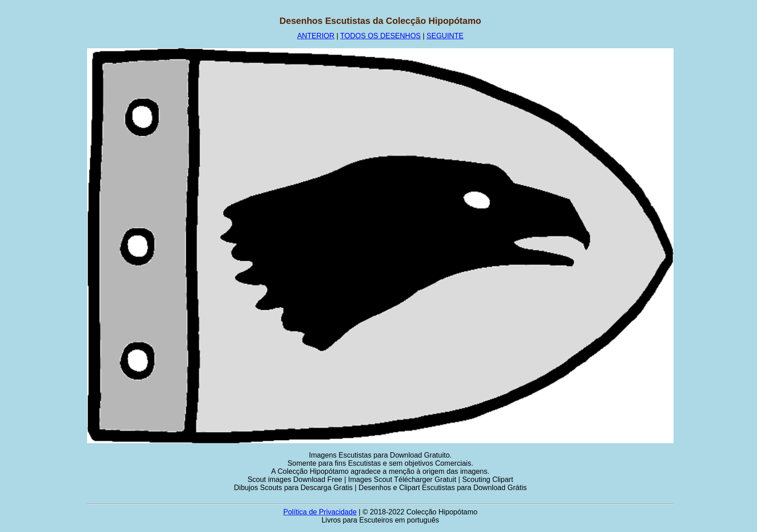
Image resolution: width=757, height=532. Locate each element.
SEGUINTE (445, 36)
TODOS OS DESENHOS (380, 36)
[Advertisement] (44, 151)
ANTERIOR (316, 36)
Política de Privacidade (320, 512)
